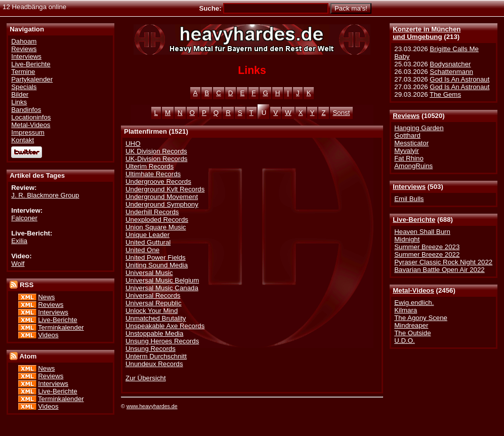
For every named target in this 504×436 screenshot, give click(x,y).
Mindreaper (411, 325)
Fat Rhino (409, 158)
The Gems (445, 94)
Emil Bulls (409, 199)
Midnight (407, 239)
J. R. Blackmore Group (45, 195)
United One (142, 250)
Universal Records (153, 295)
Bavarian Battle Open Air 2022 (439, 270)
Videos (48, 335)
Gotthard (407, 135)
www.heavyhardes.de (152, 406)
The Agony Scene (421, 318)
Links (19, 102)
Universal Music (149, 273)
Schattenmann (451, 72)
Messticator (411, 143)
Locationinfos (31, 117)
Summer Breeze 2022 (427, 254)
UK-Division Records (156, 159)
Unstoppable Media (154, 333)
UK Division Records (156, 151)
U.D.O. (405, 341)
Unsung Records (151, 349)
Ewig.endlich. (414, 303)
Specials (24, 87)
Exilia (19, 241)
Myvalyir (407, 151)
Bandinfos (26, 110)
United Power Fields (156, 257)
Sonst (342, 113)
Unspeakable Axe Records (165, 326)
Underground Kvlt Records (165, 189)
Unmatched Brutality (156, 318)
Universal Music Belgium (162, 280)
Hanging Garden (419, 128)
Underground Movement (162, 197)
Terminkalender (61, 327)
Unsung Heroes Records (162, 341)
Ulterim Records (150, 166)
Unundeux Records (154, 364)
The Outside (412, 333)
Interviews (409, 187)
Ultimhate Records (153, 174)
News (46, 297)
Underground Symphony (162, 204)
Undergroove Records (158, 182)
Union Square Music (156, 227)
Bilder (20, 94)
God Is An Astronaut (459, 79)
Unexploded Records (157, 220)
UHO (133, 144)
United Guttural (148, 242)
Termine (23, 72)
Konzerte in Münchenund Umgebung (427, 33)
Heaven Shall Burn (422, 232)
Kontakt (23, 140)
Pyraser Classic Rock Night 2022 (443, 262)
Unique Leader (148, 235)
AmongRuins (413, 166)
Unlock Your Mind (152, 311)
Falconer (24, 218)
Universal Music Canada (162, 288)
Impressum (28, 132)
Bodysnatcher (450, 64)
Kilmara (406, 310)
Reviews (406, 116)
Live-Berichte (414, 220)
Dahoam (24, 41)
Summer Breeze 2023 (427, 247)
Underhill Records (152, 212)
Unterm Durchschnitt (156, 356)
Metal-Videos (413, 290)
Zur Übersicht (146, 378)
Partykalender (32, 79)
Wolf (18, 264)
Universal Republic (154, 303)
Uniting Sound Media (157, 265)
